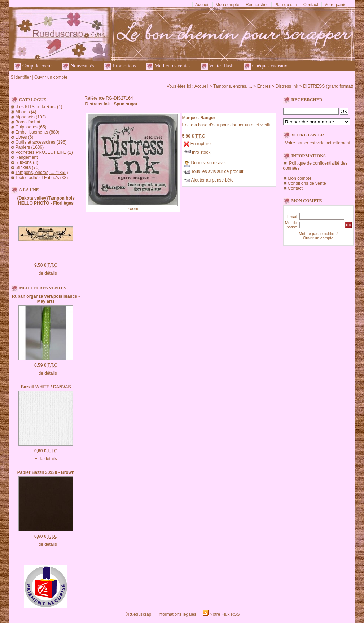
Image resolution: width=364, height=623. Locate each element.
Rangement (27, 157)
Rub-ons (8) (27, 162)
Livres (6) (25, 137)
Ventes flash (217, 66)
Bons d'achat (28, 122)
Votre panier (336, 5)
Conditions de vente (307, 183)
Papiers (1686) (30, 147)
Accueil (202, 5)
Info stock (201, 152)
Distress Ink (287, 86)
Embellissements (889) (38, 132)
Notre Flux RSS (225, 614)
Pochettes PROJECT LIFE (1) (44, 152)
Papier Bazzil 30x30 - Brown (46, 472)
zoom (133, 209)
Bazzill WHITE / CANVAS (46, 387)
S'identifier (21, 77)
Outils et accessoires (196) (41, 142)
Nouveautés (78, 66)
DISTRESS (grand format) (328, 86)
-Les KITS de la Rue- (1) (39, 107)
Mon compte (227, 5)
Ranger (208, 118)
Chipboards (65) (31, 127)
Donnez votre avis (209, 163)
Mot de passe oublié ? (318, 234)
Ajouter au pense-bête (212, 180)
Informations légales (177, 614)
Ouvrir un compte (51, 77)
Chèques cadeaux (265, 66)
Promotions (120, 66)
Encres (264, 86)
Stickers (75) (28, 167)
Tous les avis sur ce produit (217, 171)
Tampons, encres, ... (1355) (42, 173)
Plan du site (286, 5)
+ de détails (46, 273)
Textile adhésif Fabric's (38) (42, 178)
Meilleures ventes (168, 66)
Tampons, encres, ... (233, 86)
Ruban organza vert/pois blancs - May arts (46, 299)
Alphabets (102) (31, 117)
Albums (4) (26, 112)
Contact (311, 5)
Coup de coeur (33, 66)
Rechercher (257, 5)
